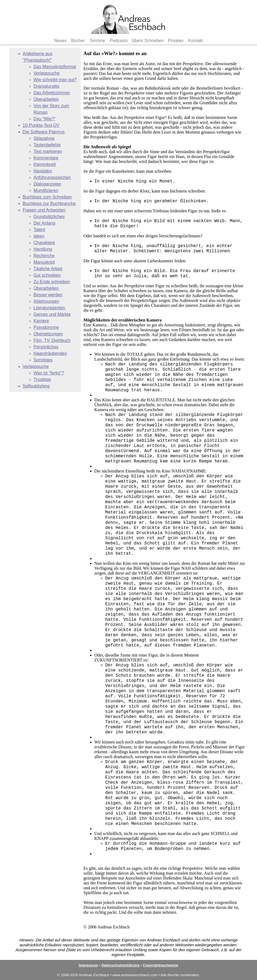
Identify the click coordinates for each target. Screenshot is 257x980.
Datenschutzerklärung (120, 965)
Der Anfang (45, 223)
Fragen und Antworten (44, 210)
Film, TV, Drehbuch (52, 340)
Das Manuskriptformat (55, 67)
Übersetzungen (48, 334)
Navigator (43, 171)
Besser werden (48, 295)
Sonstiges (43, 360)
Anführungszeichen (52, 177)
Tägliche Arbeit (48, 269)
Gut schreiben (47, 275)
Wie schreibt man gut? (55, 80)
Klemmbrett (45, 164)
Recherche (44, 256)
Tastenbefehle (47, 145)
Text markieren (48, 151)
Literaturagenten (50, 308)
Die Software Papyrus (44, 132)
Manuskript (44, 262)
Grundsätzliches (49, 217)
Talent (39, 230)
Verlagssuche (47, 73)
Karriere (41, 321)
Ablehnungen (46, 301)
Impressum (88, 965)
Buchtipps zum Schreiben (47, 197)
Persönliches (46, 347)
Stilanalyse (44, 138)
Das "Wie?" (45, 119)
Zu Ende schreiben (52, 282)
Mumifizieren (46, 190)
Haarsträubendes (50, 353)
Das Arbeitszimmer (52, 93)
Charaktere (44, 243)
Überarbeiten (46, 99)
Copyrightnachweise (160, 965)
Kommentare (46, 158)
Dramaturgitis (47, 86)
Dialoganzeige (47, 184)
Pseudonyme (46, 327)
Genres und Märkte (52, 314)
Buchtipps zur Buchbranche (49, 204)
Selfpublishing (36, 386)
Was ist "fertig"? (49, 373)
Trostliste (42, 379)
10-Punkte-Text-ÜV (41, 125)
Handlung (43, 249)
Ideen (39, 236)
